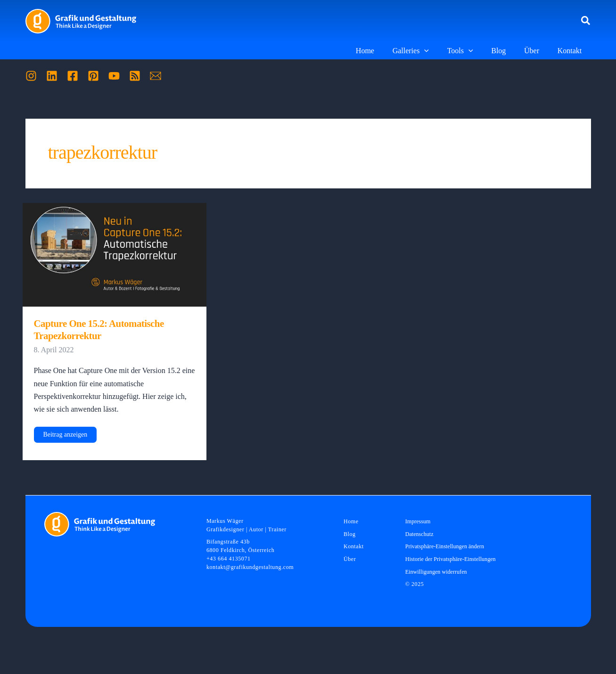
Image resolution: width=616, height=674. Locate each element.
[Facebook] (73, 76)
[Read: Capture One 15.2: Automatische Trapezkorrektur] (115, 254)
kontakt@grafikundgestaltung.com (250, 568)
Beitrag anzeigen (65, 437)
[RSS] (135, 76)
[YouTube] (114, 76)
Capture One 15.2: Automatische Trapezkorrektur (100, 330)
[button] (586, 21)
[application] (438, 51)
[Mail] (156, 76)
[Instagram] (31, 76)
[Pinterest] (93, 76)
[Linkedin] (52, 76)
